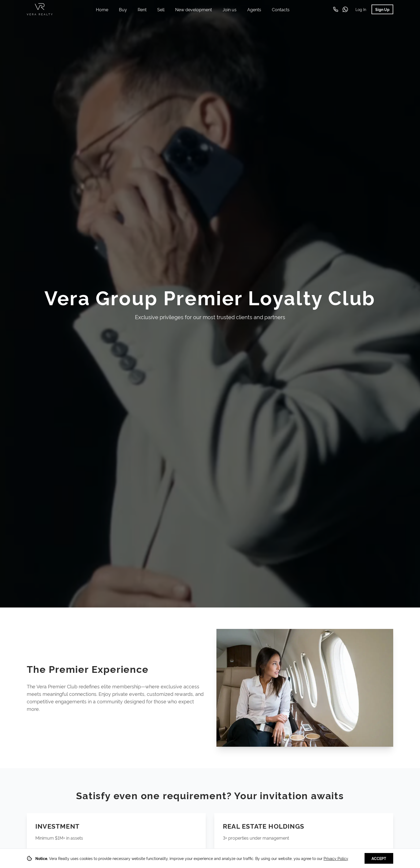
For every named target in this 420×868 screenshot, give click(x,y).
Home (102, 9)
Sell (161, 9)
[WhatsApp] (345, 9)
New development (194, 9)
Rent (142, 9)
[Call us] (336, 9)
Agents (254, 9)
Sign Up (382, 9)
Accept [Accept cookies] (379, 858)
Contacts (281, 9)
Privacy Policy (336, 858)
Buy (123, 9)
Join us (230, 9)
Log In (361, 9)
